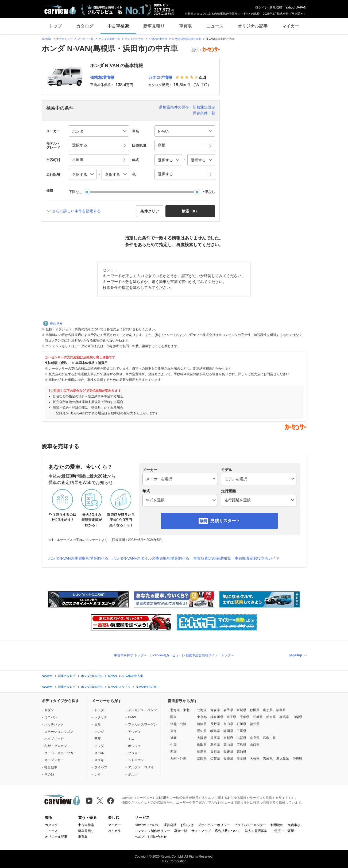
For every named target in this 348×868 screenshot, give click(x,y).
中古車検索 (118, 26)
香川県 (215, 752)
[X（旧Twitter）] (100, 801)
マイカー (291, 26)
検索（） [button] (190, 211)
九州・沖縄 (178, 759)
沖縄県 (297, 759)
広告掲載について (228, 831)
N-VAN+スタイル (119, 687)
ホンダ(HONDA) (92, 676)
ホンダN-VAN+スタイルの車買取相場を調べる (151, 558)
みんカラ (114, 831)
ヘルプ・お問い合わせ (151, 837)
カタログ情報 (160, 77)
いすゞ (99, 774)
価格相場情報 (102, 77)
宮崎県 (268, 759)
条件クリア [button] (150, 211)
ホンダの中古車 (134, 39)
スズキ (99, 760)
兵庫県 (215, 738)
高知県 (241, 752)
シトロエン (136, 760)
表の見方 (53, 324)
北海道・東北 (180, 710)
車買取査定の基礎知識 (212, 558)
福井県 (255, 724)
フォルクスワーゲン (142, 724)
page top (295, 655)
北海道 (202, 710)
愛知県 (202, 731)
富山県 (228, 724)
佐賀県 (215, 759)
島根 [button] (162, 145)
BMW (132, 717)
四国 (173, 752)
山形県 (268, 710)
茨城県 (258, 717)
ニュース (215, 26)
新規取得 (276, 7)
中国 (173, 745)
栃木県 (271, 717)
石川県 (241, 724)
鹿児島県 (283, 759)
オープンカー (54, 760)
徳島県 (202, 752)
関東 (173, 717)
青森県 (215, 710)
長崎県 (228, 759)
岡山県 (228, 745)
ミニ (131, 739)
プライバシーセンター (250, 825)
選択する (165, 174)
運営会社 (170, 825)
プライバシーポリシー (214, 825)
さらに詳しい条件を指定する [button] (76, 211)
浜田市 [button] (78, 160)
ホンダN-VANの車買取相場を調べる (78, 558)
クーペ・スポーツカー (60, 753)
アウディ (134, 732)
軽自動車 (51, 767)
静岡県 (228, 731)
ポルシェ (134, 746)
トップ (55, 26)
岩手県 (228, 710)
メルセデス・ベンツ (142, 710)
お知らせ (187, 825)
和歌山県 (269, 738)
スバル (99, 753)
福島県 (281, 710)
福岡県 (202, 759)
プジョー (134, 753)
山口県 (255, 745)
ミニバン (51, 717)
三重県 (241, 731)
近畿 (173, 738)
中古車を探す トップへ (131, 655)
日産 (98, 724)
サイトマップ (201, 831)
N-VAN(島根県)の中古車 (187, 39)
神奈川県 (217, 717)
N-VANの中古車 (158, 39)
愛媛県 (228, 752)
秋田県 (255, 710)
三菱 (98, 739)
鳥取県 (202, 745)
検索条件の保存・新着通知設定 (189, 107)
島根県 (215, 745)
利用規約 (277, 825)
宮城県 (241, 710)
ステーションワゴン (59, 732)
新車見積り (154, 26)
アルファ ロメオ (141, 767)
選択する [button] (80, 145)
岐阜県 (215, 731)
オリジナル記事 (253, 26)
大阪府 (202, 738)
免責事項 (294, 825)
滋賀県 (241, 738)
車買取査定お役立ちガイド (257, 558)
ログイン (261, 7)
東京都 (202, 717)
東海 (173, 731)
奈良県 (255, 738)
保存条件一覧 (204, 113)
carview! (47, 39)
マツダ (99, 746)
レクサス (101, 717)
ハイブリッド (54, 739)
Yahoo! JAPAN (296, 7)
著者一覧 (181, 831)
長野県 (215, 724)
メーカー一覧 (86, 39)
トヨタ (99, 710)
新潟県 (202, 724)
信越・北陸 (178, 724)
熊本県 (241, 759)
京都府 (228, 738)
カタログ (85, 26)
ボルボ (133, 774)
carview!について (147, 825)
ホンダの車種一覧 (109, 39)
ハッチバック (54, 724)
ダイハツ (101, 767)
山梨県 (297, 717)
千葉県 (245, 717)
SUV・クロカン (56, 746)
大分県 (255, 759)
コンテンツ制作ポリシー (152, 831)
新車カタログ (67, 676)
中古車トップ (64, 39)
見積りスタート (225, 521)
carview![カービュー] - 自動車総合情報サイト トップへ (194, 655)
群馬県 (284, 717)
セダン (49, 710)
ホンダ (99, 732)
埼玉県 (231, 717)
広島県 (241, 745)
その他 (49, 774)
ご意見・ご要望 (283, 831)
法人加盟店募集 (256, 831)
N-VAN (112, 676)
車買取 (185, 26)
